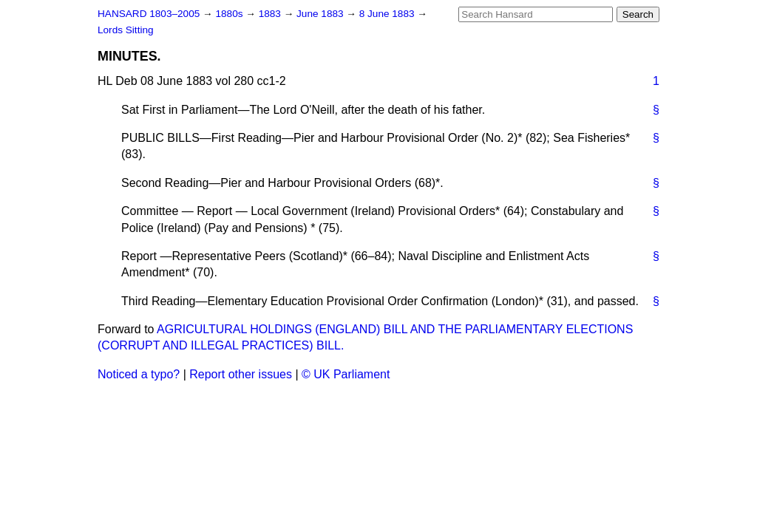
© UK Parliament (346, 374)
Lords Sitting (126, 30)
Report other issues (241, 374)
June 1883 (321, 14)
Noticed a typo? (139, 374)
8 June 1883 (388, 14)
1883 (271, 14)
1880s (230, 14)
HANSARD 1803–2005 (149, 14)
